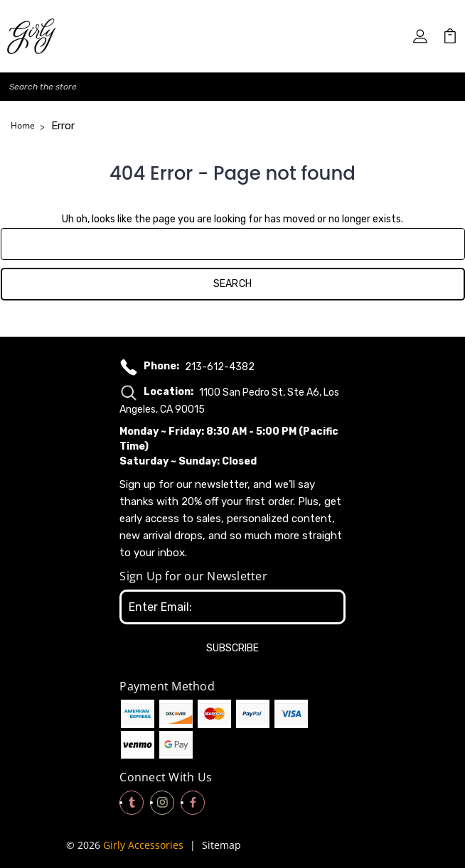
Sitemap (221, 845)
